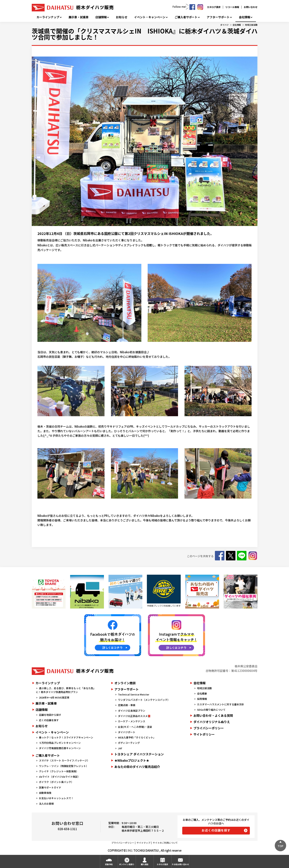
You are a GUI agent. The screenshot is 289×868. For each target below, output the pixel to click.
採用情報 (202, 699)
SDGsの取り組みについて (211, 710)
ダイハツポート (127, 732)
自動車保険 (45, 793)
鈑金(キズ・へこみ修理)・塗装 (135, 727)
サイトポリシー (204, 734)
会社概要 (202, 693)
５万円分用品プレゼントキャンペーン (60, 743)
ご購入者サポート (186, 17)
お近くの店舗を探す (216, 830)
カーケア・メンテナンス (132, 721)
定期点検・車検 (127, 705)
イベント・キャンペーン (150, 17)
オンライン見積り (127, 864)
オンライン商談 (125, 683)
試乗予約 (109, 864)
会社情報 (245, 17)
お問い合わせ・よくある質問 (213, 715)
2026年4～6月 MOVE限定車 (54, 697)
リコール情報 (232, 7)
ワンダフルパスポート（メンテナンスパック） (144, 700)
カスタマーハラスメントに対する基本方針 (221, 704)
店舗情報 (101, 17)
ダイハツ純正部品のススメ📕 (134, 716)
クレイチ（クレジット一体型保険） (59, 771)
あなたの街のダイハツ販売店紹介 (137, 767)
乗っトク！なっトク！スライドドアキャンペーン (66, 737)
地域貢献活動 (251, 25)
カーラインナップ (48, 17)
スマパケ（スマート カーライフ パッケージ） (64, 760)
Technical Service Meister (134, 694)
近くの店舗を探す (49, 720)
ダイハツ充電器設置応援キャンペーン (60, 748)
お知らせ (122, 17)
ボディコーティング (129, 743)
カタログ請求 (214, 7)
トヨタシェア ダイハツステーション (139, 754)
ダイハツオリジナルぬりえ (212, 722)
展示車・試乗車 (79, 17)
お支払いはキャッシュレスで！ (56, 798)
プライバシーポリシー (209, 728)
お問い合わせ (251, 7)
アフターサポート (218, 17)
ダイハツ (224, 25)
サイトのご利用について (165, 843)
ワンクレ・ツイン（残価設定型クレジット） (64, 766)
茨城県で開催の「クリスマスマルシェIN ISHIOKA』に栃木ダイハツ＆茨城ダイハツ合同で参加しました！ (145, 34)
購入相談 (145, 864)
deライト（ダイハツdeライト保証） (59, 777)
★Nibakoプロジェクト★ (132, 760)
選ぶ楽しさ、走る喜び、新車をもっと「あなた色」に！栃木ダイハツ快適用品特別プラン (66, 690)
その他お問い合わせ (180, 864)
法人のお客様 (46, 804)
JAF (120, 748)
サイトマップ (143, 843)
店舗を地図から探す (50, 715)
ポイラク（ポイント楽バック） (56, 782)
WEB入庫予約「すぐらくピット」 (137, 737)
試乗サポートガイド (50, 787)
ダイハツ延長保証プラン (132, 711)
